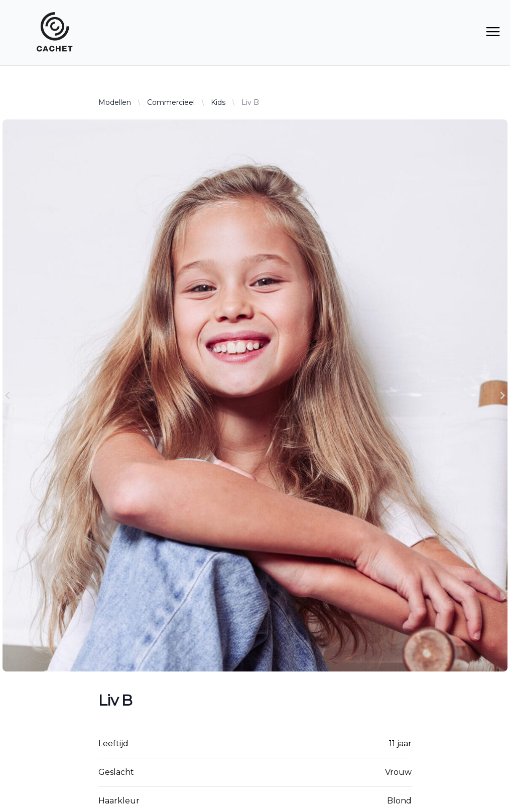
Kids (218, 102)
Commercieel (171, 102)
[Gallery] (255, 395)
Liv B (250, 102)
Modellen (115, 102)
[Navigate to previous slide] (8, 395)
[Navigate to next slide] (502, 395)
